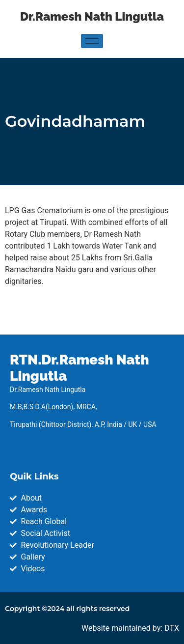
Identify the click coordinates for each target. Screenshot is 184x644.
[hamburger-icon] (92, 41)
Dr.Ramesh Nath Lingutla (92, 16)
